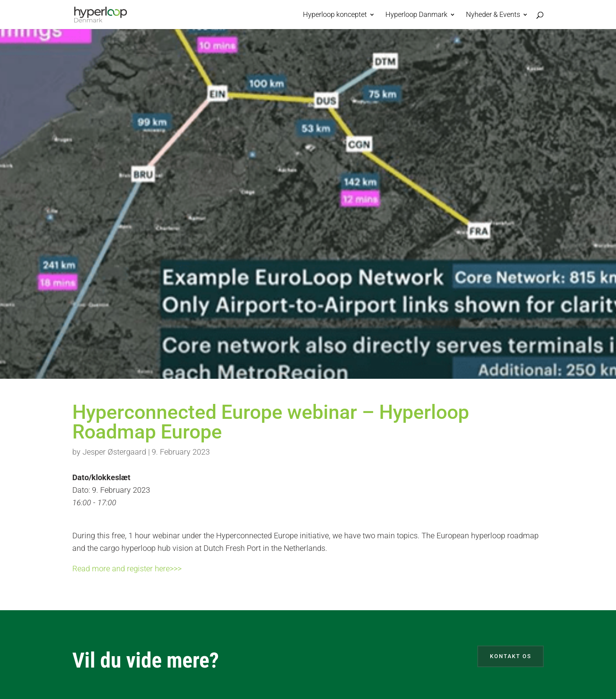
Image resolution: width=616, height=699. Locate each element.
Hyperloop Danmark (416, 15)
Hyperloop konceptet (335, 15)
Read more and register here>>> (127, 569)
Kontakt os (511, 656)
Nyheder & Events (493, 15)
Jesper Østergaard (114, 452)
